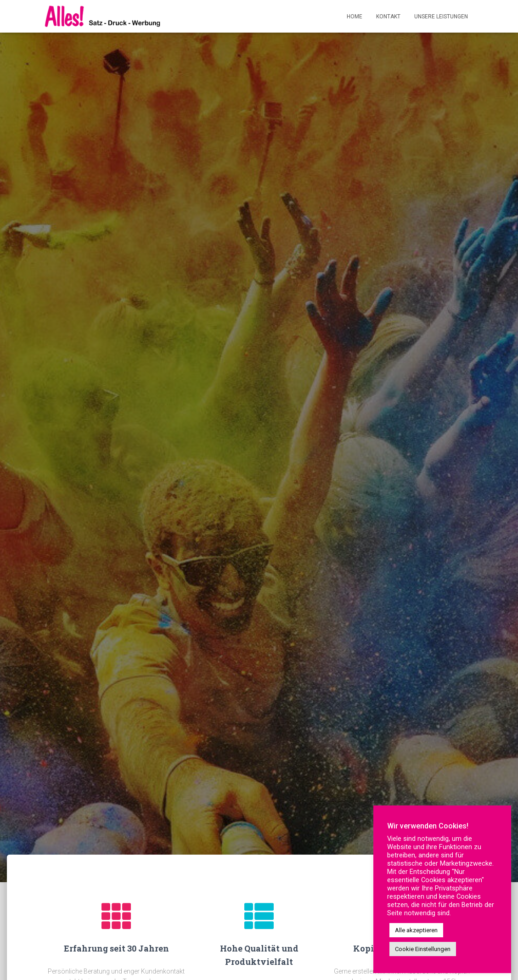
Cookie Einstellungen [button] (423, 949)
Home (355, 17)
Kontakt (388, 17)
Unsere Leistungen (441, 17)
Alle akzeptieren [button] (416, 930)
